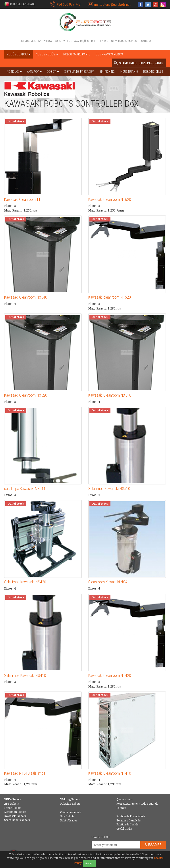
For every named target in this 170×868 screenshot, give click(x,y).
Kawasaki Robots (15, 816)
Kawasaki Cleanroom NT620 (110, 199)
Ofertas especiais (71, 812)
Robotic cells (153, 72)
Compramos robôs (109, 54)
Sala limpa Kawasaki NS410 (25, 675)
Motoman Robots (15, 812)
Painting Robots (70, 804)
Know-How (45, 41)
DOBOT (53, 72)
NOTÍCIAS (14, 72)
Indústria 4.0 (129, 72)
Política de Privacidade (131, 816)
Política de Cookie (127, 825)
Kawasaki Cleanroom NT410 (110, 773)
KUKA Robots (13, 799)
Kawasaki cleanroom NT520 (110, 297)
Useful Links (124, 829)
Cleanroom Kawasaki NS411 (110, 582)
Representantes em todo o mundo (114, 41)
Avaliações (82, 41)
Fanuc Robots (13, 808)
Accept (89, 863)
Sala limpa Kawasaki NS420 (25, 582)
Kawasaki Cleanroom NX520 (26, 395)
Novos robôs (47, 54)
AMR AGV (34, 72)
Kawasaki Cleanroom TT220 (25, 199)
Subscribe (153, 845)
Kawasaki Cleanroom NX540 (26, 297)
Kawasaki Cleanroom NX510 (110, 395)
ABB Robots (11, 804)
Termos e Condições (129, 821)
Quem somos (28, 41)
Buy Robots (67, 816)
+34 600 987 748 (69, 4)
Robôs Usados (69, 821)
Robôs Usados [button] (19, 54)
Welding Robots (70, 799)
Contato (145, 41)
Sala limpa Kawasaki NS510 (109, 489)
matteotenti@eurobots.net (112, 5)
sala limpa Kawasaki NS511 (25, 489)
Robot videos (63, 41)
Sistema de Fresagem (79, 72)
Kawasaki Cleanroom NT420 (110, 675)
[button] (20, 4)
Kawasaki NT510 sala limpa (25, 773)
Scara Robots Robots (17, 820)
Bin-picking (107, 72)
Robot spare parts (77, 54)
